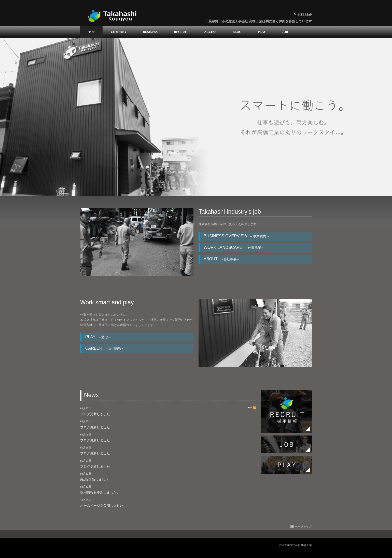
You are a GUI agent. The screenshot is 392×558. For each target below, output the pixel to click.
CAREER (106, 348)
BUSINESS (150, 32)
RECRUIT (181, 32)
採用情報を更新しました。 (100, 492)
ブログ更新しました (95, 414)
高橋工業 (112, 16)
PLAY (262, 32)
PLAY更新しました (94, 479)
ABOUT (223, 259)
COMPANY (119, 32)
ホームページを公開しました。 (103, 506)
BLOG (237, 32)
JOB (285, 32)
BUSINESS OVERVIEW (238, 236)
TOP (91, 32)
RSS (252, 407)
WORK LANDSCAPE (235, 247)
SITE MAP (305, 15)
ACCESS (210, 32)
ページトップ (301, 527)
